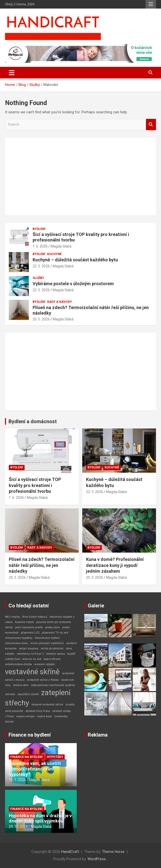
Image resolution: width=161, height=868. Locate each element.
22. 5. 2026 (41, 266)
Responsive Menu (151, 4)
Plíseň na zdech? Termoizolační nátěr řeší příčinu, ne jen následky (42, 565)
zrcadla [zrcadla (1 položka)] (70, 705)
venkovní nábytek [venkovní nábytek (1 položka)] (45, 664)
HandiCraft (70, 852)
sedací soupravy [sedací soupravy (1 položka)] (29, 648)
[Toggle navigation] (12, 73)
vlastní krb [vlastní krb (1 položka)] (67, 680)
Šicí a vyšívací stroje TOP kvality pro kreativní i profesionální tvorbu (35, 485)
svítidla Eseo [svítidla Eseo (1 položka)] (13, 659)
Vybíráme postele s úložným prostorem (73, 284)
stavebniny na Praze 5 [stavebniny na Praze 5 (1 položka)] (30, 654)
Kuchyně (54, 254)
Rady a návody (60, 302)
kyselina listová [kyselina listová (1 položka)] (24, 622)
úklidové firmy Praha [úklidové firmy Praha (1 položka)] (38, 711)
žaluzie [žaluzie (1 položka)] (9, 722)
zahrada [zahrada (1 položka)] (10, 694)
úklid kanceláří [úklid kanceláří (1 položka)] (14, 711)
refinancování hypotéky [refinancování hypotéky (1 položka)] (19, 638)
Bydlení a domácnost (33, 421)
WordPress (97, 859)
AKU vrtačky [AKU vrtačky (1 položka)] (13, 617)
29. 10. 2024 (18, 827)
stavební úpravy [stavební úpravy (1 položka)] (55, 654)
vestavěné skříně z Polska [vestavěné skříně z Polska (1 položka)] (43, 680)
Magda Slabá (61, 246)
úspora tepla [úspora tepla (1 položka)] (44, 716)
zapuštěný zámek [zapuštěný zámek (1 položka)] (28, 694)
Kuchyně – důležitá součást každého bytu (75, 260)
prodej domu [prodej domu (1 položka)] (53, 627)
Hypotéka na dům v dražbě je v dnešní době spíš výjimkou (40, 818)
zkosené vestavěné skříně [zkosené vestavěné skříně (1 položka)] (47, 705)
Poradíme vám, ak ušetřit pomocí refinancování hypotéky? (35, 769)
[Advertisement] (80, 177)
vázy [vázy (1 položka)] (8, 685)
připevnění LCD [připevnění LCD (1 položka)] (30, 633)
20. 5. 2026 (41, 319)
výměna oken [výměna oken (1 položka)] (21, 685)
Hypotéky (55, 757)
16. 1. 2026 (17, 780)
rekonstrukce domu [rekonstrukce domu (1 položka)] (17, 643)
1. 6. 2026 (40, 246)
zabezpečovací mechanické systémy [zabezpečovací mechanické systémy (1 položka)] (53, 685)
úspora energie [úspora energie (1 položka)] (25, 716)
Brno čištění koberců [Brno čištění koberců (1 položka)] (35, 617)
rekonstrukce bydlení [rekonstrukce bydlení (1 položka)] (47, 638)
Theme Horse (113, 852)
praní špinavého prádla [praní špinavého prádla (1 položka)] (29, 627)
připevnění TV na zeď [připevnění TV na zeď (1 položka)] (55, 633)
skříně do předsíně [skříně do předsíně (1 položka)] (52, 648)
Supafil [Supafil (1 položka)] (71, 654)
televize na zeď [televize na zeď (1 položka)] (32, 659)
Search (151, 125)
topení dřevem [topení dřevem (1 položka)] (52, 659)
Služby (38, 278)
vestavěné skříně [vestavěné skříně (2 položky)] (32, 672)
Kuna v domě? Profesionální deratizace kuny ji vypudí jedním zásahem (115, 565)
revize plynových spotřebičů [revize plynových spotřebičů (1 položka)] (47, 643)
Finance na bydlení (30, 735)
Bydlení (39, 229)
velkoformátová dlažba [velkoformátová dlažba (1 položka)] (18, 664)
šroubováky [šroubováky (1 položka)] (61, 716)
